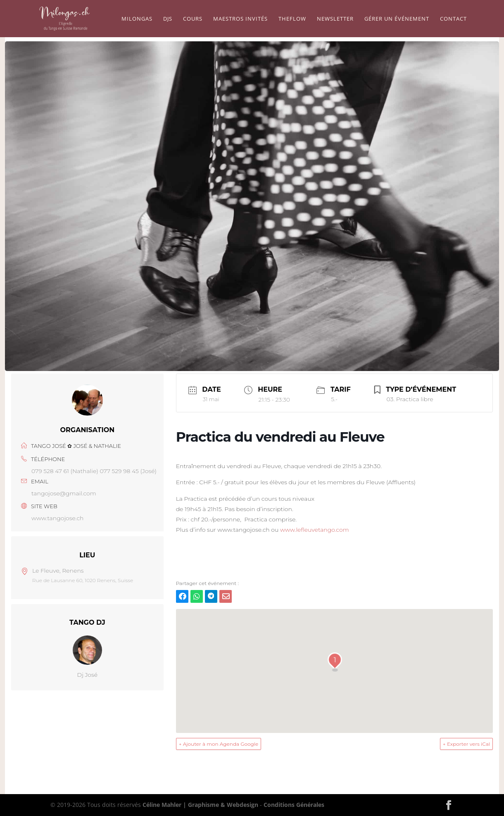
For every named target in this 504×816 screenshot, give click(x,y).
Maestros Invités (240, 19)
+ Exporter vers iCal (466, 744)
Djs (168, 19)
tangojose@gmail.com (64, 493)
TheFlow (292, 19)
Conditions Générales (294, 805)
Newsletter (335, 19)
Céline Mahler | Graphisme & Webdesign (200, 805)
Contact (453, 19)
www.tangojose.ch (58, 518)
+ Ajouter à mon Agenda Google (219, 744)
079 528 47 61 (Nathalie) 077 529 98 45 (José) (94, 471)
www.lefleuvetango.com (315, 530)
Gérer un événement (397, 19)
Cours (193, 19)
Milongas (137, 19)
